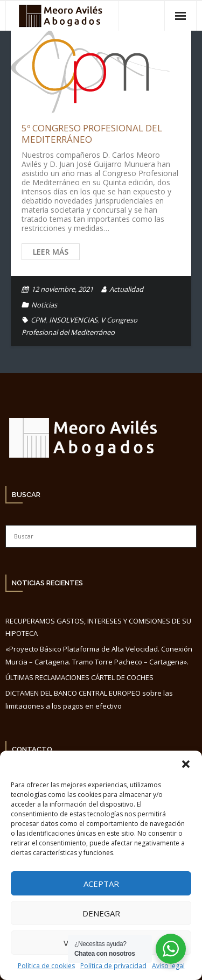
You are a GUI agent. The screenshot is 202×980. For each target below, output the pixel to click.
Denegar (101, 913)
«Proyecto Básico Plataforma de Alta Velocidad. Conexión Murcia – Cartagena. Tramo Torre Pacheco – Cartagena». (99, 655)
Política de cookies (46, 966)
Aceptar (101, 884)
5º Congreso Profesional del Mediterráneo (92, 133)
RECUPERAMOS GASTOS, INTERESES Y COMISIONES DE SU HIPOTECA (98, 627)
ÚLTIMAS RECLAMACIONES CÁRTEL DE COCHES (79, 677)
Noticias (44, 305)
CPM (38, 320)
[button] (186, 764)
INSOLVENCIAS (73, 320)
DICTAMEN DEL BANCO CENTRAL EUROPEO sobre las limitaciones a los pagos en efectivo (89, 699)
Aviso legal (168, 966)
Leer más (51, 252)
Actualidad (126, 289)
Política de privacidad (113, 966)
